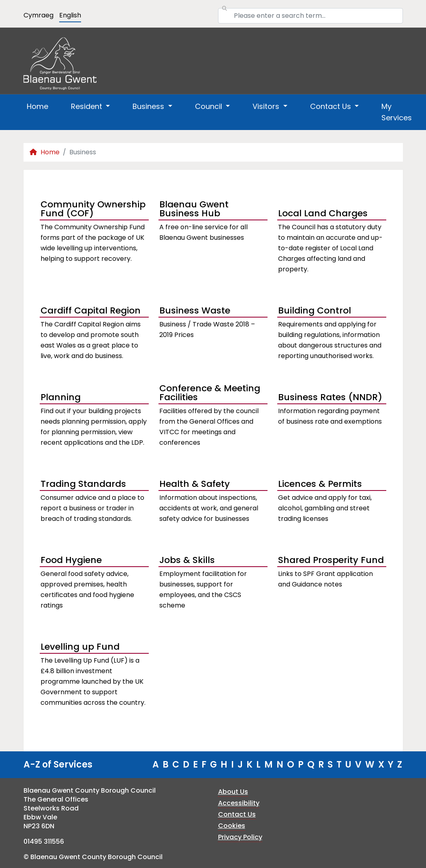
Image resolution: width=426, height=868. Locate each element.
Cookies (232, 826)
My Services (397, 112)
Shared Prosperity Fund (331, 560)
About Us (233, 792)
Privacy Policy (240, 837)
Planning (61, 397)
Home (37, 106)
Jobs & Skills (187, 560)
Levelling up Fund (80, 647)
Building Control (315, 310)
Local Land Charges (323, 213)
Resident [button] (88, 106)
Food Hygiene (71, 560)
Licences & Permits (320, 484)
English (70, 15)
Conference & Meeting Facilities (210, 394)
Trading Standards (83, 484)
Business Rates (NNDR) (330, 397)
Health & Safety (195, 484)
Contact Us (237, 814)
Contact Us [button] (332, 106)
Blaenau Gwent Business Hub (194, 210)
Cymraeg (39, 15)
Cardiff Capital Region (91, 310)
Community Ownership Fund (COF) (93, 210)
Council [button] (210, 106)
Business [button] (149, 106)
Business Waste (195, 310)
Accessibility (239, 803)
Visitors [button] (267, 106)
